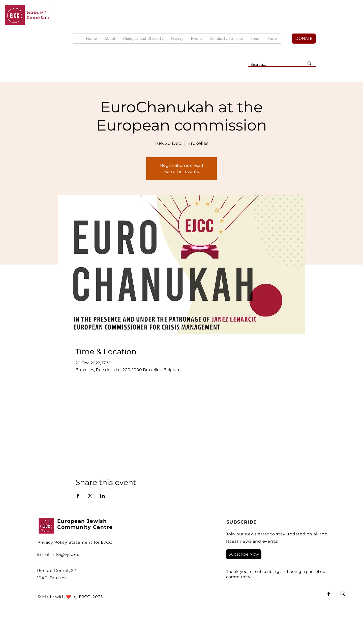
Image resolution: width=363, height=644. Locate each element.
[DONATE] (304, 39)
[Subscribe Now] (244, 554)
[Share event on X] (90, 496)
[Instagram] (343, 594)
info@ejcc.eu (66, 554)
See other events (182, 171)
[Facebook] (329, 594)
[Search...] (274, 65)
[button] (177, 39)
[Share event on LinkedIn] (102, 496)
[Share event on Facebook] (78, 496)
